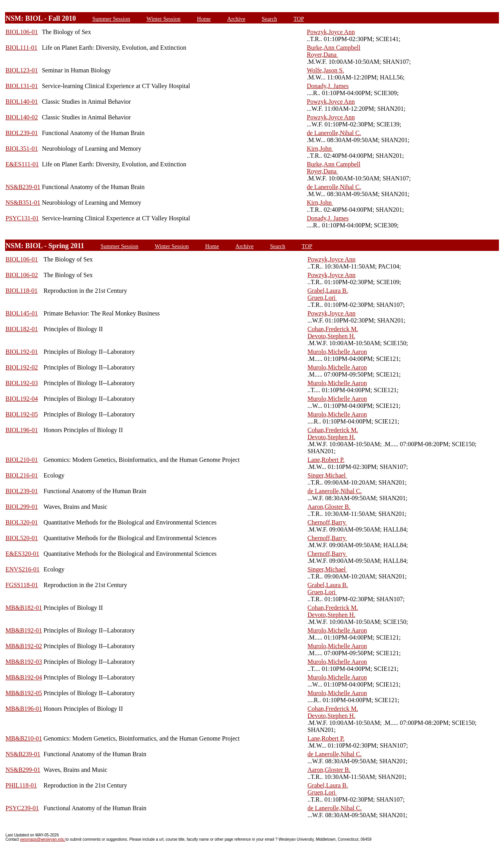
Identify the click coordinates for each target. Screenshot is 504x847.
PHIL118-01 (21, 785)
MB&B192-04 (24, 677)
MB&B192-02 (24, 646)
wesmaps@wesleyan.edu (43, 839)
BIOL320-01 (22, 522)
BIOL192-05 (22, 414)
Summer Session (111, 19)
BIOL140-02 (22, 117)
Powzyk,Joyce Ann (331, 32)
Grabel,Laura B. (328, 291)
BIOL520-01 (22, 538)
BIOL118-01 (22, 291)
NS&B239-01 (23, 187)
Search (269, 19)
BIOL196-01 (22, 430)
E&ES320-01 (22, 554)
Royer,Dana (322, 55)
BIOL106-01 (22, 32)
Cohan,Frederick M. (333, 329)
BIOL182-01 (22, 329)
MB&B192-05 (24, 693)
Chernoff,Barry (328, 522)
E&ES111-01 (22, 164)
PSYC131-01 (22, 218)
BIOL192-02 (22, 367)
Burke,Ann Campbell (334, 48)
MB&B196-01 (24, 709)
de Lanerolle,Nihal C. (334, 133)
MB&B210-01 (24, 738)
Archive (236, 19)
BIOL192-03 (22, 383)
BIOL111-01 (21, 48)
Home (204, 19)
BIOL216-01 (22, 475)
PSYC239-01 (22, 808)
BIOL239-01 (22, 133)
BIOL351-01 (22, 149)
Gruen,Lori (322, 298)
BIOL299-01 (22, 507)
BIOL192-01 (22, 352)
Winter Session (163, 19)
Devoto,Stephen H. (331, 336)
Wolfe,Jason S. (325, 70)
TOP (299, 19)
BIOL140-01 (22, 102)
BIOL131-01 (22, 86)
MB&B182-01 (24, 608)
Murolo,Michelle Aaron (337, 352)
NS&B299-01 (23, 770)
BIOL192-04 (22, 399)
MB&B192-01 (24, 630)
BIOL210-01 (22, 460)
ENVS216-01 (22, 569)
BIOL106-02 (22, 275)
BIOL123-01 (22, 70)
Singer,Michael (328, 475)
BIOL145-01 (22, 313)
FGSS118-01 (22, 585)
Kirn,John (320, 149)
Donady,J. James (328, 86)
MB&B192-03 (24, 662)
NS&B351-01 (23, 203)
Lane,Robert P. (326, 460)
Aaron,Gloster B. (329, 507)
